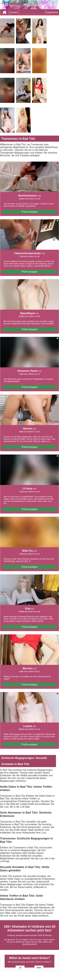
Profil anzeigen (30, 212)
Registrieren (52, 12)
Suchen (14, 12)
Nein (39, 968)
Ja (20, 968)
